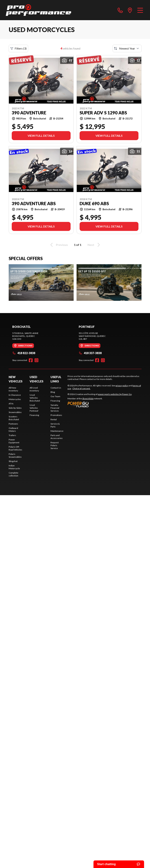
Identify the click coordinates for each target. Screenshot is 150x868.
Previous (58, 245)
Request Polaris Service (55, 445)
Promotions (56, 415)
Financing (34, 415)
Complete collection (13, 474)
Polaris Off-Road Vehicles (15, 448)
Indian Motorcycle (14, 467)
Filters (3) (18, 48)
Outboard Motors (13, 429)
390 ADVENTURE (29, 113)
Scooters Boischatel (14, 418)
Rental (54, 419)
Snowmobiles (15, 412)
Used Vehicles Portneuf (34, 408)
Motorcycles (15, 399)
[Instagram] (36, 360)
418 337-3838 (90, 353)
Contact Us (56, 388)
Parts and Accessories (57, 437)
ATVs (11, 404)
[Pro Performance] (38, 10)
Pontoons (13, 424)
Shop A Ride (88, 399)
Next (94, 245)
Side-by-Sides (15, 408)
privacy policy (122, 386)
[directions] (130, 10)
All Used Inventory (34, 389)
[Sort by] (127, 48)
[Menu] (140, 10)
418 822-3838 (24, 353)
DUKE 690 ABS (94, 204)
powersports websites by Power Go (115, 394)
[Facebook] (31, 360)
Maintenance (57, 431)
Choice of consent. (81, 388)
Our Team (55, 396)
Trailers (12, 435)
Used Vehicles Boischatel (35, 398)
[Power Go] (100, 404)
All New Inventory (13, 389)
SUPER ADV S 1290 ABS (103, 113)
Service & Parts (55, 425)
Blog (53, 392)
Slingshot (13, 461)
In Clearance (15, 395)
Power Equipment (14, 441)
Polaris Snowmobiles (15, 455)
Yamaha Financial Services (55, 408)
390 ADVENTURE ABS (34, 204)
